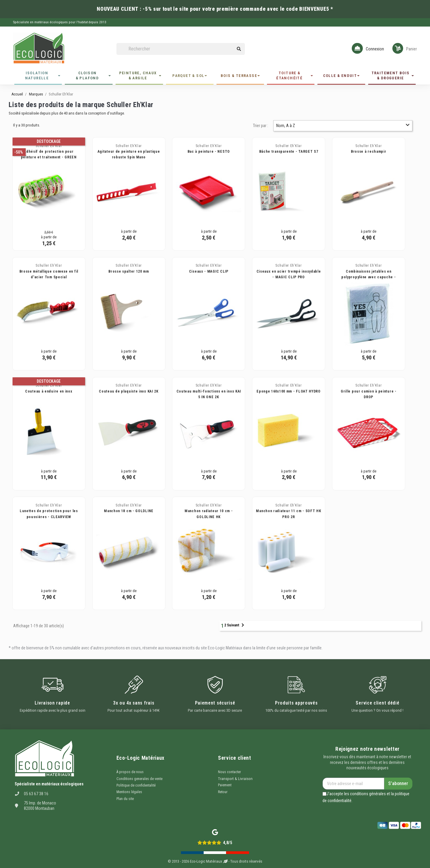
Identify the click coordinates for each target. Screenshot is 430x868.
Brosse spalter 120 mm (129, 271)
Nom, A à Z (343, 125)
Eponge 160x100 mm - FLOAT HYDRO (289, 391)
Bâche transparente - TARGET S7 (289, 152)
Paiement (225, 785)
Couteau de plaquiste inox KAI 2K (129, 391)
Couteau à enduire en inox (49, 391)
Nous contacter (229, 772)
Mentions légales (129, 792)
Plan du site (125, 799)
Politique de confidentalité (136, 785)
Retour (223, 792)
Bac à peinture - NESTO (209, 152)
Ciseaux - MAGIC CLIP (209, 271)
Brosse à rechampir (369, 152)
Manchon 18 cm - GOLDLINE (129, 511)
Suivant (235, 625)
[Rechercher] (181, 49)
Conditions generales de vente (139, 779)
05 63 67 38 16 (36, 794)
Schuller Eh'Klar (49, 146)
